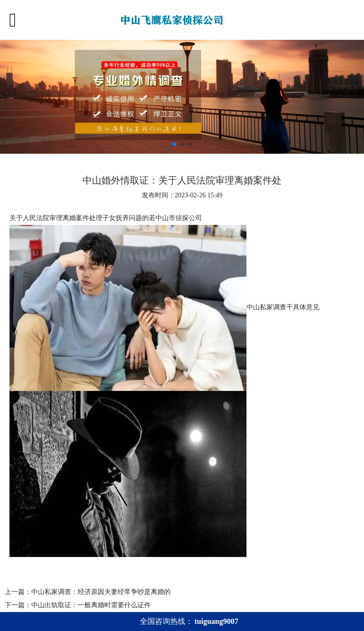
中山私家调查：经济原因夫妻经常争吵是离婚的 (101, 592)
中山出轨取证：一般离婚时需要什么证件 (91, 605)
